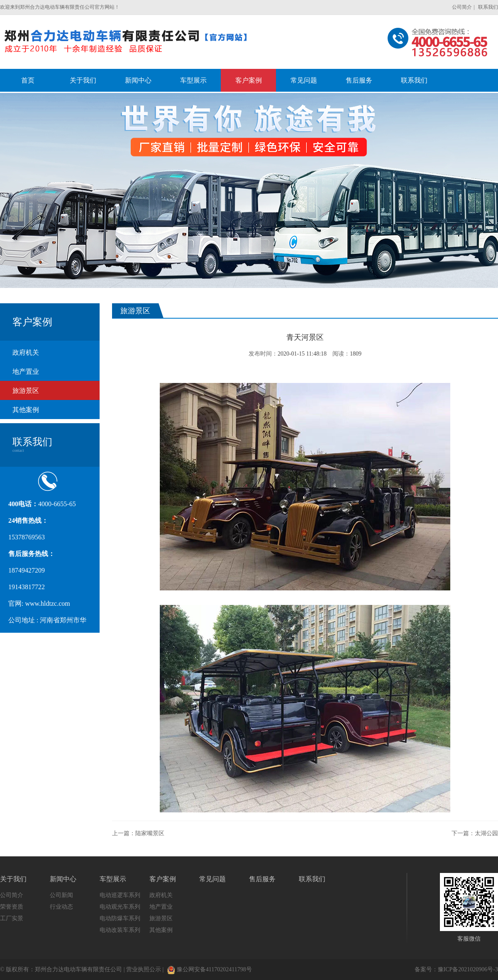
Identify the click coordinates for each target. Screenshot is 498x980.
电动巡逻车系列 (120, 895)
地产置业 (26, 372)
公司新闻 (61, 895)
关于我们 (13, 879)
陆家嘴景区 (150, 833)
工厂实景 (12, 918)
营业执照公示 (144, 969)
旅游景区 (26, 391)
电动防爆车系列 (120, 918)
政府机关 (26, 352)
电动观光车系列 (120, 907)
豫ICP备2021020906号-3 (468, 969)
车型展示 (113, 879)
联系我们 (488, 7)
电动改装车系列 (120, 930)
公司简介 (462, 7)
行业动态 (61, 907)
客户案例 (163, 879)
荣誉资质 (12, 907)
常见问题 (212, 879)
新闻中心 (63, 879)
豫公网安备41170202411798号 (210, 969)
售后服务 (262, 879)
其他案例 (26, 410)
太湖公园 (486, 833)
